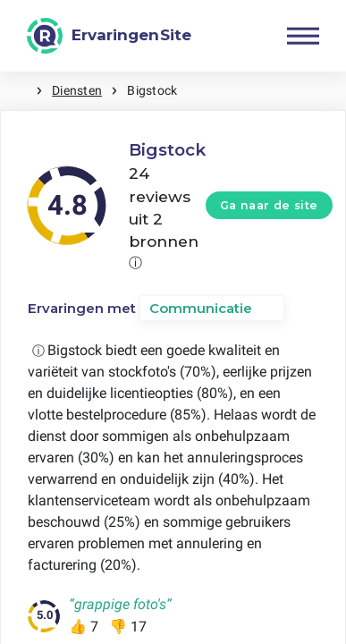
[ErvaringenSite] (109, 36)
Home (18, 91)
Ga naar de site (269, 205)
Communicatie (201, 308)
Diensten (77, 90)
